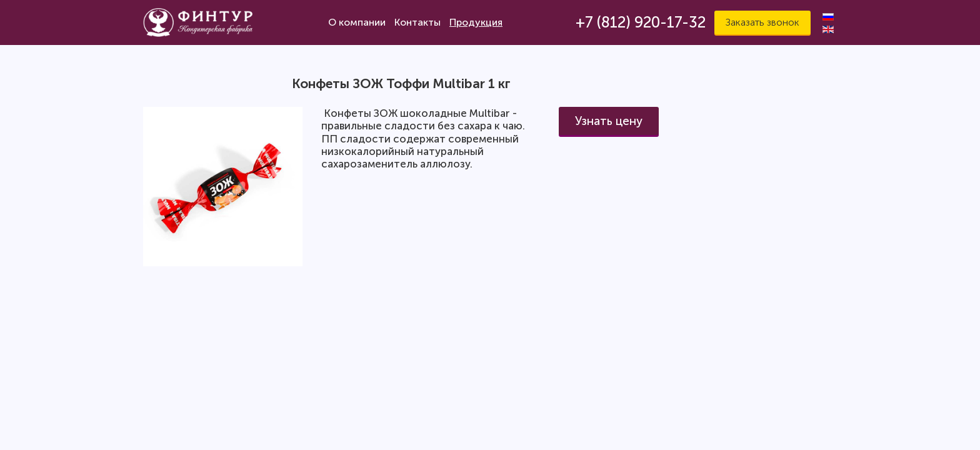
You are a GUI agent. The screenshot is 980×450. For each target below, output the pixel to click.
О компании (357, 22)
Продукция (476, 22)
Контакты (417, 22)
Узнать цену (609, 121)
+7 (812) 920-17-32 (641, 22)
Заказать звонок (762, 22)
